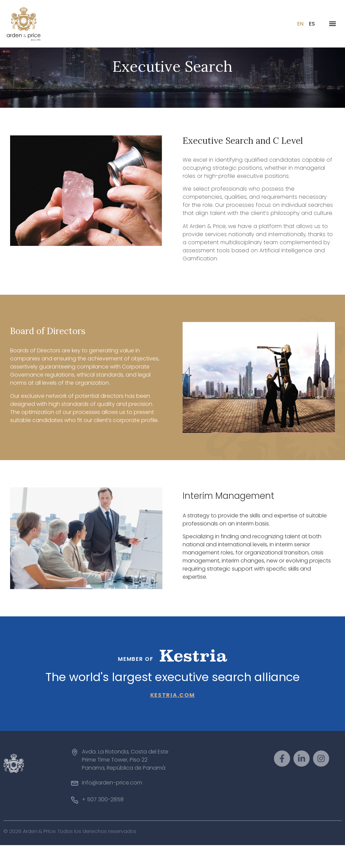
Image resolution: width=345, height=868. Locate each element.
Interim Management (228, 519)
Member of (136, 682)
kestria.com (173, 718)
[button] (333, 24)
